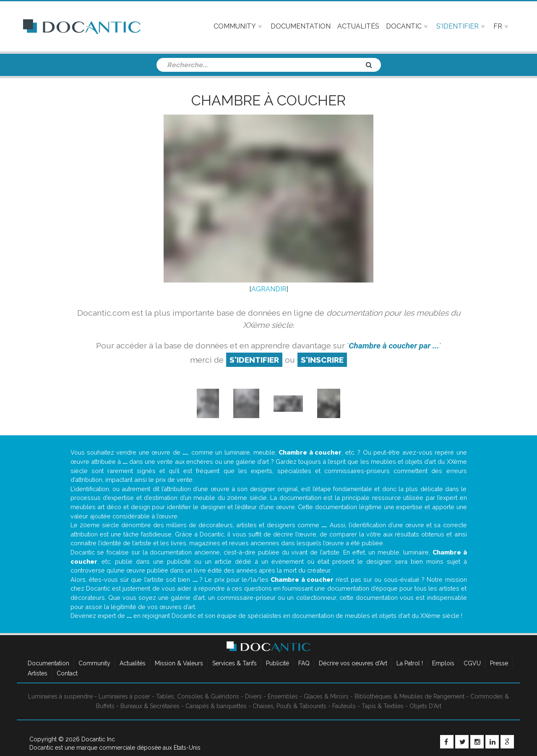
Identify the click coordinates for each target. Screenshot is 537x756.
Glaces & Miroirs (326, 696)
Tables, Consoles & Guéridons (198, 696)
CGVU (472, 663)
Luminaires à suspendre (60, 696)
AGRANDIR (269, 289)
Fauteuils (344, 706)
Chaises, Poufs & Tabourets (289, 706)
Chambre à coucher (268, 100)
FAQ (304, 663)
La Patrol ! (410, 663)
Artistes (38, 673)
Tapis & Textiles (383, 706)
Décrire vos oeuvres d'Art (353, 663)
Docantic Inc (98, 739)
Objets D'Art (425, 706)
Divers (253, 696)
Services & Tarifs (235, 663)
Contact (67, 673)
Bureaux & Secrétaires (150, 706)
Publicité (278, 663)
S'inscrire (322, 360)
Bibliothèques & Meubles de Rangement (409, 696)
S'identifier (254, 360)
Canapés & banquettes (216, 706)
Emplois (443, 663)
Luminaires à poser (124, 696)
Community (94, 663)
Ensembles (283, 696)
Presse (499, 663)
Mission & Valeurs (179, 663)
